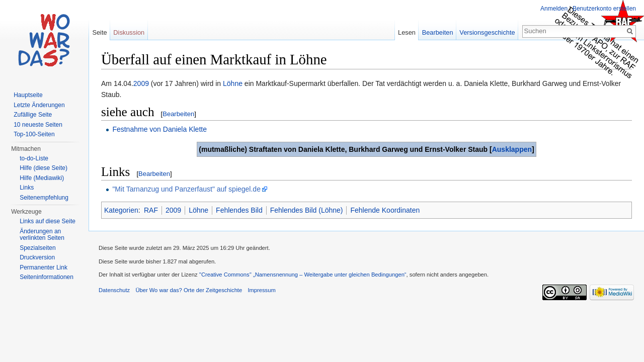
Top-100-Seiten (34, 134)
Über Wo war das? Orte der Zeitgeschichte (189, 290)
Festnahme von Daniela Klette (159, 129)
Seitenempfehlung (44, 198)
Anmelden (554, 9)
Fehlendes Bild (239, 210)
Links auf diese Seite (48, 221)
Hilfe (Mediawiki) (42, 178)
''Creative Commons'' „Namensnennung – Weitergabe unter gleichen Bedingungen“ (303, 275)
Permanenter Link (44, 267)
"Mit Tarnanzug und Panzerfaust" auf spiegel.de (186, 189)
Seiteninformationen (47, 277)
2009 (141, 83)
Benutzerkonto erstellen (604, 9)
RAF (151, 210)
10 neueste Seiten (38, 125)
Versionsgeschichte (487, 32)
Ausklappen (512, 149)
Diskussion (129, 32)
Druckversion (37, 257)
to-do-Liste (34, 158)
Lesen (407, 32)
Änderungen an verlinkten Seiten (42, 235)
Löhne (233, 83)
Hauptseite (28, 95)
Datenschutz (114, 290)
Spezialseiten (37, 248)
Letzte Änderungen (39, 105)
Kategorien (121, 210)
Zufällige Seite (33, 115)
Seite (99, 32)
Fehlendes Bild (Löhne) (307, 210)
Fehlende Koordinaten (385, 210)
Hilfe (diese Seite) (44, 168)
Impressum (261, 290)
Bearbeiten (178, 114)
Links (27, 188)
